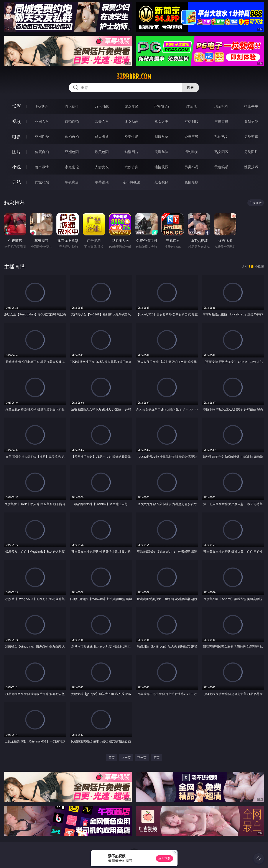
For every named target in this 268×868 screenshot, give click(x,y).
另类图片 (251, 152)
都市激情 (42, 167)
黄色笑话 (221, 167)
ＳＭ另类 (251, 121)
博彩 (16, 106)
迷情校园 (161, 167)
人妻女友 (102, 167)
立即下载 (164, 858)
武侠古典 (132, 167)
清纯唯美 (191, 152)
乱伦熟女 (221, 137)
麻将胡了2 (162, 106)
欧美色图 (102, 152)
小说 (16, 167)
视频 (16, 121)
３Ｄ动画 (132, 121)
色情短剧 (191, 182)
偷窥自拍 (42, 152)
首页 (112, 758)
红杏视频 (161, 182)
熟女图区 (221, 152)
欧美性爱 (132, 137)
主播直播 (221, 121)
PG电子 (42, 106)
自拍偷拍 (72, 121)
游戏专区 (132, 106)
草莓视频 (102, 182)
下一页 (142, 758)
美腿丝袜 (161, 152)
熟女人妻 (161, 121)
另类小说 (191, 167)
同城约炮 (42, 182)
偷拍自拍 (72, 137)
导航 (16, 182)
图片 (16, 152)
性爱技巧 (251, 167)
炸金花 (191, 106)
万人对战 (102, 106)
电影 (16, 136)
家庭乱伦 (72, 167)
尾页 (156, 758)
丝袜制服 (191, 121)
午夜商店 (72, 182)
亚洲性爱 (42, 137)
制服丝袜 (161, 137)
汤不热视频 (132, 182)
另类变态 (251, 137)
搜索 (190, 88)
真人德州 (72, 106)
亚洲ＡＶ (42, 121)
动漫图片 (132, 152)
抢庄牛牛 (251, 106)
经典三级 (191, 137)
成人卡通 (102, 137)
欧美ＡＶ (102, 121)
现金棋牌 (221, 106)
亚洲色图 (72, 152)
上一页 (126, 758)
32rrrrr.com (134, 77)
